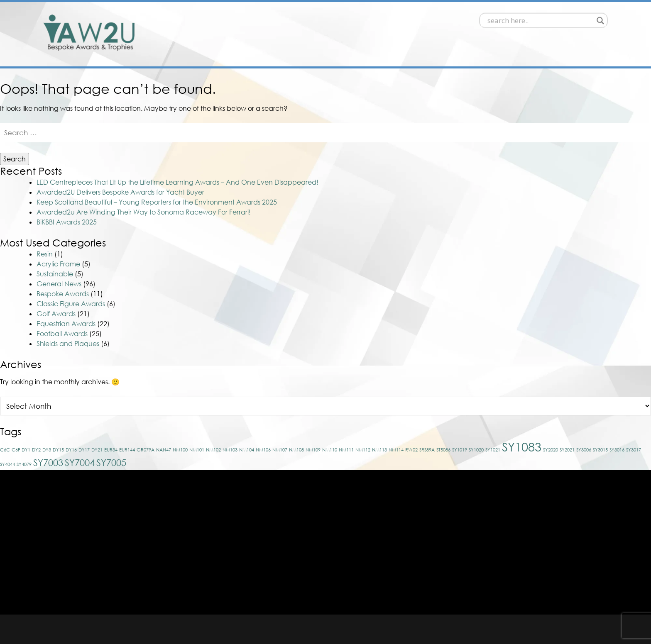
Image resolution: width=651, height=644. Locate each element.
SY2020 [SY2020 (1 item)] (551, 450)
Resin (45, 254)
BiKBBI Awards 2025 (67, 222)
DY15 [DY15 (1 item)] (58, 450)
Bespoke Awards (63, 294)
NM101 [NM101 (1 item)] (197, 450)
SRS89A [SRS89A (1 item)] (427, 450)
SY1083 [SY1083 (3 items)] (522, 446)
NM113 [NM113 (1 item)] (379, 450)
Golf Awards (56, 314)
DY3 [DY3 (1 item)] (47, 450)
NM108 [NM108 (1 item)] (296, 450)
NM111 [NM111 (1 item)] (346, 450)
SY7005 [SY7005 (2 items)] (111, 462)
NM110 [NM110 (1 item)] (330, 450)
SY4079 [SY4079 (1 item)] (24, 464)
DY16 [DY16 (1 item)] (71, 450)
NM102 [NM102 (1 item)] (213, 450)
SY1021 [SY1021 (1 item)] (493, 450)
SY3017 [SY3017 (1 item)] (634, 450)
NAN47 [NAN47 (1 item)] (164, 450)
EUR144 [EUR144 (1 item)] (127, 450)
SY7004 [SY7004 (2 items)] (80, 462)
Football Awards (62, 334)
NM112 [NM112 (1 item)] (363, 450)
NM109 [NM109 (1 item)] (313, 450)
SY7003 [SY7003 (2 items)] (48, 462)
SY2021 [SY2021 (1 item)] (567, 450)
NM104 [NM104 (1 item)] (247, 450)
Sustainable (55, 274)
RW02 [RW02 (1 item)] (411, 450)
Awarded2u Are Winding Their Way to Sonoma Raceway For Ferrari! (144, 212)
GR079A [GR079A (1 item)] (146, 450)
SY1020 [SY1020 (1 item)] (476, 450)
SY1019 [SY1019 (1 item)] (460, 450)
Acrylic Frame (58, 264)
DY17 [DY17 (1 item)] (84, 450)
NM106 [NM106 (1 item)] (263, 450)
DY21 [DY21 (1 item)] (97, 450)
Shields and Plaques (68, 344)
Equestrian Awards (66, 324)
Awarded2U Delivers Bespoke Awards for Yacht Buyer (120, 192)
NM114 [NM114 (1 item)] (396, 450)
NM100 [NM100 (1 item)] (180, 450)
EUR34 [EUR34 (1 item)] (111, 450)
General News (59, 284)
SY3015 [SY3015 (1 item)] (600, 450)
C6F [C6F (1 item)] (16, 450)
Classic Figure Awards (71, 304)
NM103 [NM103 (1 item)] (230, 450)
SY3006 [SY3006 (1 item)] (584, 450)
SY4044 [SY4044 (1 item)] (7, 464)
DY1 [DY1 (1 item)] (26, 450)
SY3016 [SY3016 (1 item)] (617, 450)
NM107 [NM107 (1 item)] (280, 450)
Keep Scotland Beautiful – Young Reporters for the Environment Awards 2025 (157, 202)
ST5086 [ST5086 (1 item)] (443, 450)
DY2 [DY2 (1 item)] (36, 450)
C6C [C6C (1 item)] (5, 450)
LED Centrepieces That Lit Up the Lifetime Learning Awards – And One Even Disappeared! (177, 182)
